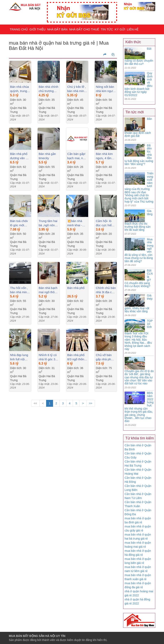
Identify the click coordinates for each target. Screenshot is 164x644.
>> (90, 403)
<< (35, 403)
